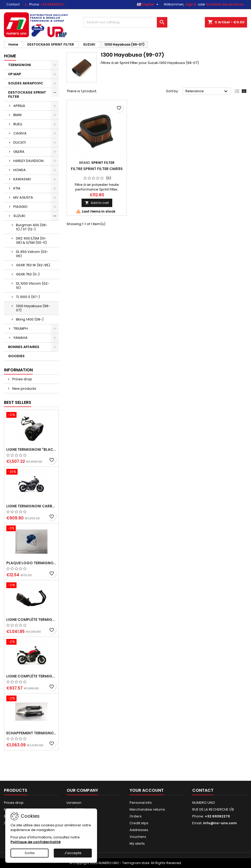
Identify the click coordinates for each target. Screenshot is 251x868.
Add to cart (97, 203)
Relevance (207, 91)
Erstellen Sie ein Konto (225, 4)
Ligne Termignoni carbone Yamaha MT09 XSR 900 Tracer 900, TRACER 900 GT (31, 506)
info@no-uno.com (220, 823)
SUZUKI (19, 216)
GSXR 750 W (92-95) (33, 265)
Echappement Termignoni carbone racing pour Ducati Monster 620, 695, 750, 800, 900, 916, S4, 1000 (31, 733)
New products (24, 389)
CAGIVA (20, 133)
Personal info (141, 803)
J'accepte (73, 853)
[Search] (126, 22)
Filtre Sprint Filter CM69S (97, 169)
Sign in (191, 4)
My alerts (137, 843)
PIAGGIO (20, 207)
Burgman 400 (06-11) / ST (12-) (32, 227)
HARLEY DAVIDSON (28, 161)
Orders (136, 816)
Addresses (139, 830)
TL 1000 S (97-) (28, 297)
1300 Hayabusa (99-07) (33, 308)
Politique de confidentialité (36, 842)
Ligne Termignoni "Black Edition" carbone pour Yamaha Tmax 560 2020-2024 (31, 449)
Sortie (30, 853)
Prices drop (22, 379)
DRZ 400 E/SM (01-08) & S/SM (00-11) (31, 240)
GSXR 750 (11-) (28, 274)
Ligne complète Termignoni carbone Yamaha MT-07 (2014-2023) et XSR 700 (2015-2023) (31, 676)
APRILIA (19, 106)
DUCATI (20, 142)
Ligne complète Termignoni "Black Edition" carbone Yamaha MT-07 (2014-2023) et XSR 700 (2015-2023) (31, 620)
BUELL (18, 124)
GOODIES (16, 356)
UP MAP (15, 74)
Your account (147, 790)
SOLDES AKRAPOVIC (26, 83)
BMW (18, 115)
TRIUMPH (21, 329)
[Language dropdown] (148, 4)
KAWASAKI (22, 179)
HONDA (20, 170)
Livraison (74, 803)
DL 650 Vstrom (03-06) (32, 254)
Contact (13, 4)
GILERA (19, 152)
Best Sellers (18, 402)
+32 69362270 (52, 4)
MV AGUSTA (23, 197)
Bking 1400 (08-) (30, 319)
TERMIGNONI (20, 65)
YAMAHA (20, 338)
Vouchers (138, 837)
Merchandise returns (147, 809)
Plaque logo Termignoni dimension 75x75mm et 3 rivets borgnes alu (31, 563)
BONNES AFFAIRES (24, 347)
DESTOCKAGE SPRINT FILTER (27, 94)
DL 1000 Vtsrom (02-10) (33, 286)
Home (10, 56)
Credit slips (139, 823)
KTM (17, 188)
